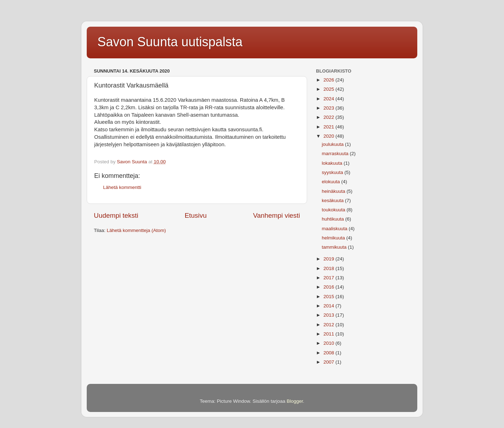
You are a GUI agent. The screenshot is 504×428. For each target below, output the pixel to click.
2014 (329, 306)
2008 (329, 353)
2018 (329, 268)
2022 (329, 117)
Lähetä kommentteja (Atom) (136, 230)
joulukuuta (333, 144)
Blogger (295, 401)
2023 (329, 108)
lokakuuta (333, 163)
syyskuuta (333, 172)
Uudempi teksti (116, 215)
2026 (329, 80)
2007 (329, 362)
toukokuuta (334, 210)
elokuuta (331, 182)
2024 (329, 99)
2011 (329, 334)
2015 (329, 297)
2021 (329, 127)
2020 (329, 136)
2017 (329, 278)
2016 (329, 287)
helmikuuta (334, 238)
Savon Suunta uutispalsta (170, 42)
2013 (329, 315)
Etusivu (196, 215)
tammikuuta (335, 247)
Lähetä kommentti (122, 187)
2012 (329, 325)
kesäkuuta (333, 200)
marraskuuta (336, 154)
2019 (329, 259)
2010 (329, 343)
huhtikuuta (333, 219)
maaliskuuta (335, 229)
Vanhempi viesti (277, 215)
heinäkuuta (334, 191)
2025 (329, 89)
